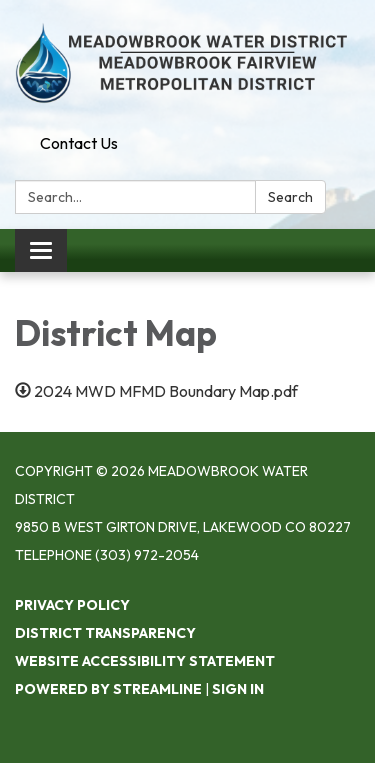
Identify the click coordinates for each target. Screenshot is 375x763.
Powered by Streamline (108, 689)
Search (290, 197)
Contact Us (79, 143)
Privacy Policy (72, 605)
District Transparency (105, 633)
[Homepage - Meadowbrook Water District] (187, 63)
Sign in (238, 689)
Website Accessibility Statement (145, 661)
